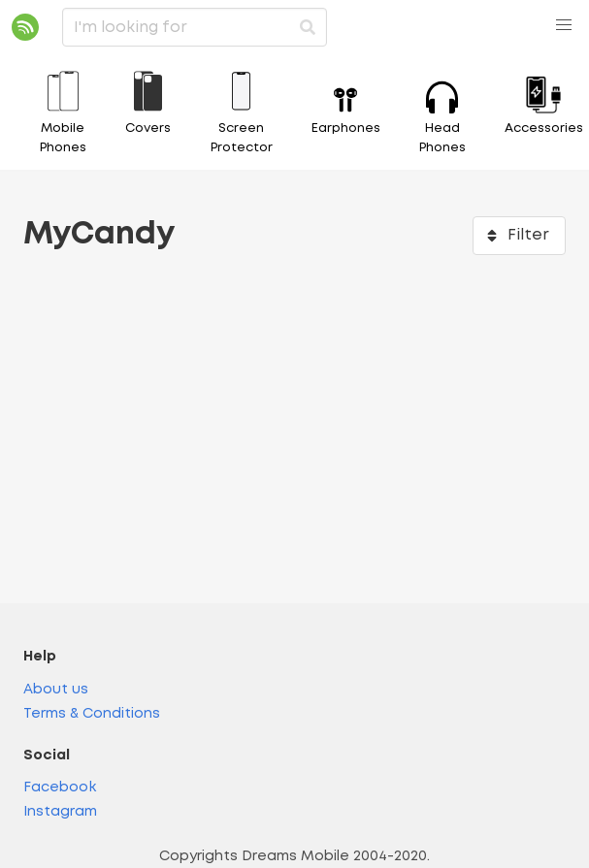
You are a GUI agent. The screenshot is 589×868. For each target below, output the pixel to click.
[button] (564, 25)
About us (56, 690)
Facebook (60, 788)
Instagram (60, 812)
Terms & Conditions (92, 714)
